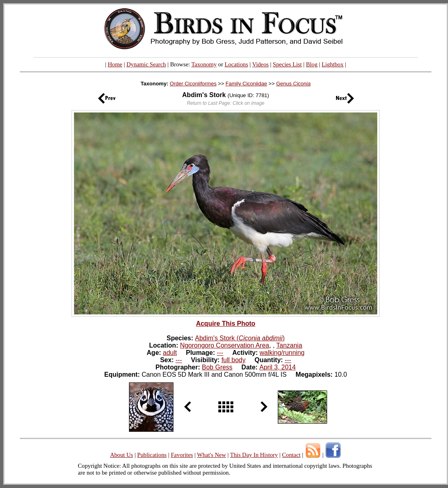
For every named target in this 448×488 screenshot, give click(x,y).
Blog (312, 64)
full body (234, 360)
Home (115, 64)
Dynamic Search (146, 64)
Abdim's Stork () (240, 338)
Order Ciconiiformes (193, 84)
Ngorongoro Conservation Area (225, 345)
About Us (122, 455)
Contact (291, 455)
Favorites (182, 455)
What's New (211, 455)
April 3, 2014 (278, 367)
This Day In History (254, 455)
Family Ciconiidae (246, 84)
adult (170, 353)
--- (220, 353)
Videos (261, 64)
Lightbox (333, 64)
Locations (237, 64)
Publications (152, 455)
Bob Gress (217, 367)
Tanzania (289, 345)
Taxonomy (204, 64)
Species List (287, 64)
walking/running (282, 353)
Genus (293, 84)
